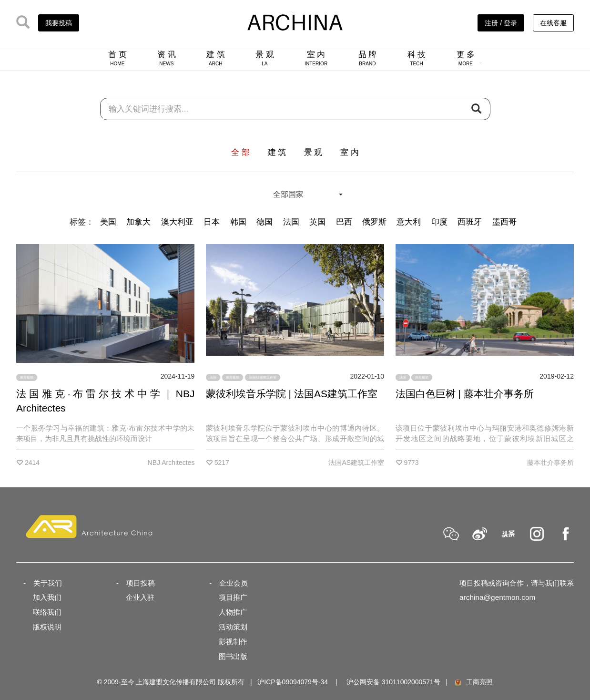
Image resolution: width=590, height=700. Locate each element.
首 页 (117, 58)
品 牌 (368, 58)
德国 (264, 222)
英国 (317, 222)
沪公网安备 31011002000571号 (393, 682)
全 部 (240, 152)
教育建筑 (27, 377)
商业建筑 (422, 377)
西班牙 (470, 222)
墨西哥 (504, 222)
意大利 (409, 222)
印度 (439, 222)
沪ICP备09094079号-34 (293, 682)
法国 (291, 222)
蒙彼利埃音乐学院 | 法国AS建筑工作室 (292, 394)
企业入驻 (140, 597)
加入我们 (47, 597)
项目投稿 (141, 583)
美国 (108, 222)
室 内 (316, 58)
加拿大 (138, 222)
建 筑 (216, 58)
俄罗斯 (374, 222)
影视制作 (233, 642)
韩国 (238, 222)
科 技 (417, 58)
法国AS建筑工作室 (263, 377)
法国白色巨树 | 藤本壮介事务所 (465, 394)
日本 (212, 222)
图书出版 (233, 656)
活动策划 (233, 627)
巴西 (344, 222)
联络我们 (47, 612)
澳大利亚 (177, 222)
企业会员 (234, 583)
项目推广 (233, 597)
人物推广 (233, 612)
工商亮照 (473, 682)
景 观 (265, 58)
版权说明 (47, 627)
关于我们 (48, 583)
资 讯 (167, 58)
